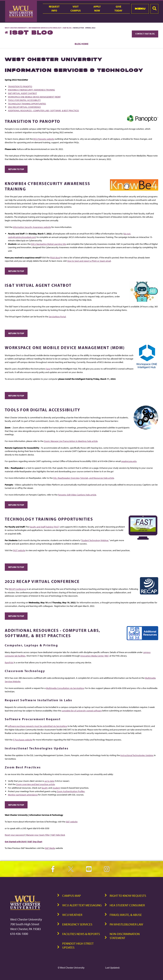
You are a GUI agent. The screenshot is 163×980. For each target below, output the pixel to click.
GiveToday (118, 9)
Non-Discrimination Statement (125, 936)
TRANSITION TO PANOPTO (20, 86)
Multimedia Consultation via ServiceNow (65, 688)
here (48, 369)
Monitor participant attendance (23, 795)
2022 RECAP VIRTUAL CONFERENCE (24, 107)
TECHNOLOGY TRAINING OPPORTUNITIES (27, 104)
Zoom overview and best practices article (35, 784)
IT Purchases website (23, 740)
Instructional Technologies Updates (137, 755)
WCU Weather (72, 915)
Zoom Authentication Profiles (71, 791)
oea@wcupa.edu (129, 461)
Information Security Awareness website (32, 227)
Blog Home (82, 44)
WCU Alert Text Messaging (82, 905)
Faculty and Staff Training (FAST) (44, 527)
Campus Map (72, 896)
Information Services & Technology (45, 28)
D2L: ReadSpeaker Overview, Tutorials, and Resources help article (84, 478)
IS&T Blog (67, 28)
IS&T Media (50, 848)
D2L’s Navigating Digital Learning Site (49, 244)
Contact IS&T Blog (145, 34)
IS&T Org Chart (35, 841)
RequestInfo (54, 9)
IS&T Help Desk (58, 835)
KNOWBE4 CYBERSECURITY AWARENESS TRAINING (31, 90)
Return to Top (16, 169)
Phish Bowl (55, 257)
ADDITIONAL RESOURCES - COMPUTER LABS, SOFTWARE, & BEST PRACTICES (43, 110)
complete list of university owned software (82, 711)
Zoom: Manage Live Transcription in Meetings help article (71, 441)
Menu (140, 9)
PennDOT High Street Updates (78, 945)
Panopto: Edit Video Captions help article (77, 495)
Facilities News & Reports (81, 934)
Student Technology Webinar (95, 540)
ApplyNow (97, 9)
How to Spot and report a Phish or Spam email (89, 261)
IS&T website (72, 822)
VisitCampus (76, 9)
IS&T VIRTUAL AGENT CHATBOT (22, 93)
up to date (49, 781)
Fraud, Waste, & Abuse (126, 915)
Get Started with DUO (15, 841)
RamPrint (9, 662)
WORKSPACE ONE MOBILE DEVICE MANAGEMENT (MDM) (34, 97)
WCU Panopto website (44, 139)
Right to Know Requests (128, 896)
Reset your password (15, 835)
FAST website (19, 550)
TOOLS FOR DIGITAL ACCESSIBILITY (24, 100)
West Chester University (16, 28)
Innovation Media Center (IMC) (95, 656)
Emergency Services (77, 924)
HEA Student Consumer (127, 905)
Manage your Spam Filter (38, 835)
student (56, 788)
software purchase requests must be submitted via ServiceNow (37, 726)
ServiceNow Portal (57, 316)
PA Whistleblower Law (126, 924)
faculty (45, 788)
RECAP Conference (18, 589)
